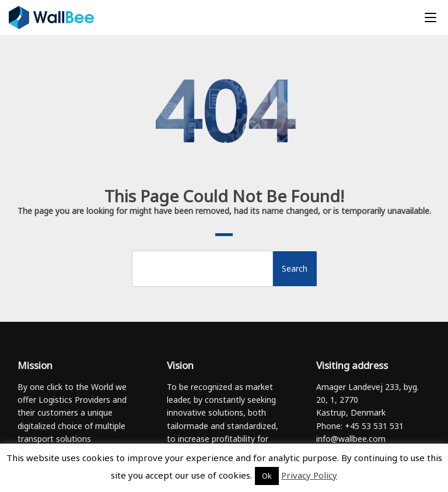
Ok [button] (267, 476)
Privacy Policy (309, 475)
